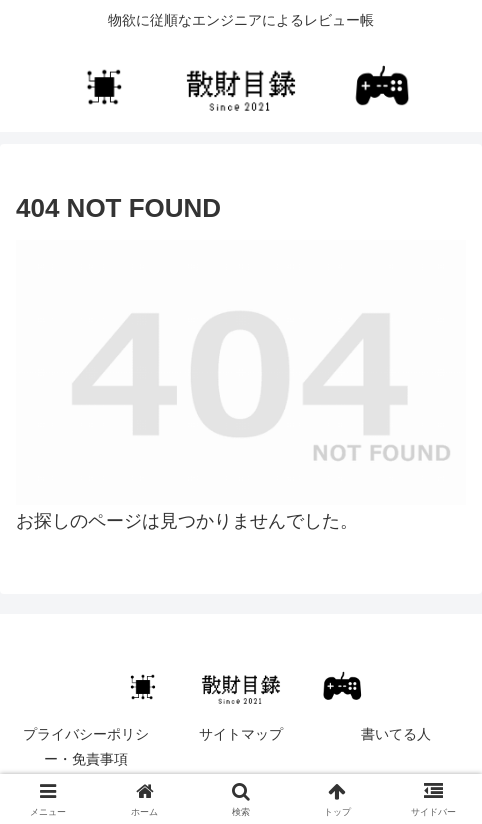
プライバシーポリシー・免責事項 (86, 746)
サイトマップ (241, 734)
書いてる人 (396, 734)
